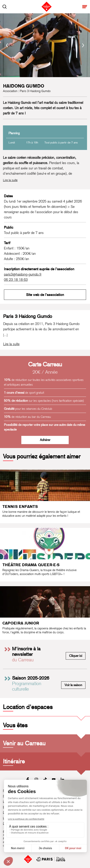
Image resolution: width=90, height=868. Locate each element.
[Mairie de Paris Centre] (51, 859)
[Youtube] (54, 779)
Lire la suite (10, 180)
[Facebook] (28, 779)
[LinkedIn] (62, 779)
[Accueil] (28, 859)
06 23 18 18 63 (16, 280)
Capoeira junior (21, 623)
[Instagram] (36, 779)
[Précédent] (7, 45)
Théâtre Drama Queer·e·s (31, 565)
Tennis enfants (20, 507)
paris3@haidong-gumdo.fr (23, 274)
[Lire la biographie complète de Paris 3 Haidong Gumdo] (11, 344)
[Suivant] (83, 45)
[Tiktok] (45, 779)
